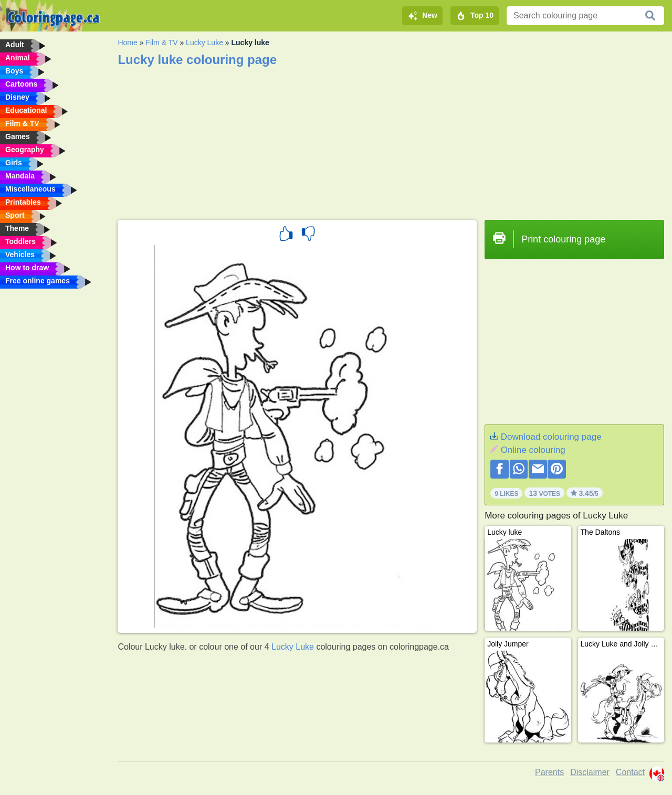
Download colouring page (551, 437)
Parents (549, 772)
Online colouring (533, 450)
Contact (630, 772)
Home (127, 43)
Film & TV (161, 43)
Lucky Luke (204, 43)
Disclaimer (590, 772)
